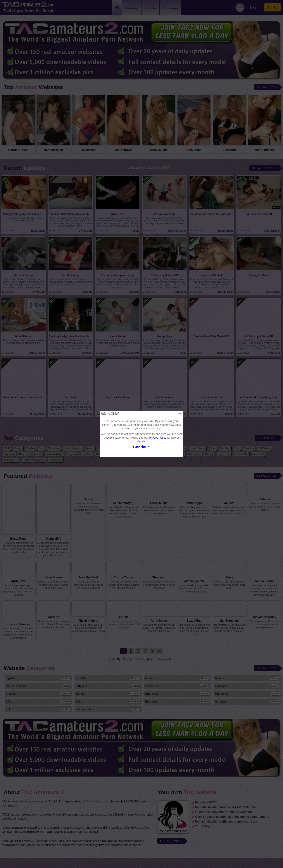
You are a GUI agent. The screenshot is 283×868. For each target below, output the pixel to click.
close (180, 414)
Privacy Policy (158, 438)
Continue (141, 447)
